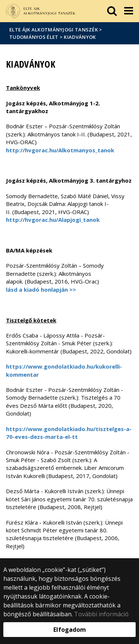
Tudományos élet (34, 37)
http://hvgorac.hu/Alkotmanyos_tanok (60, 150)
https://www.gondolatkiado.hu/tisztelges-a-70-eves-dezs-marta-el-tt (69, 433)
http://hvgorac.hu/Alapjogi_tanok (53, 220)
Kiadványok (80, 37)
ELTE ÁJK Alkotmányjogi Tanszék (54, 30)
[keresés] (112, 11)
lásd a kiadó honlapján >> (41, 289)
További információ (101, 614)
